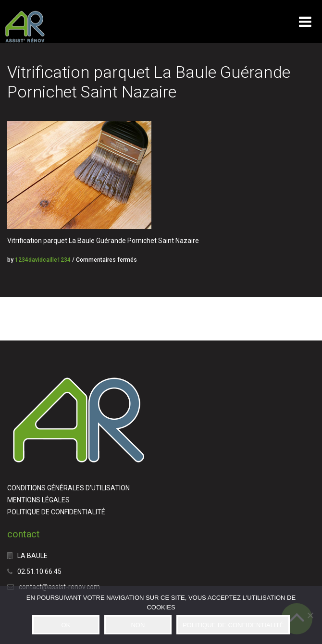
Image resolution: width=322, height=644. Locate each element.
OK (66, 625)
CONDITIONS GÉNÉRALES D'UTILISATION (68, 488)
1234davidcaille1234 (43, 260)
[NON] (310, 615)
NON (138, 625)
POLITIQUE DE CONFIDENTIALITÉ (56, 512)
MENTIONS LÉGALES (38, 500)
